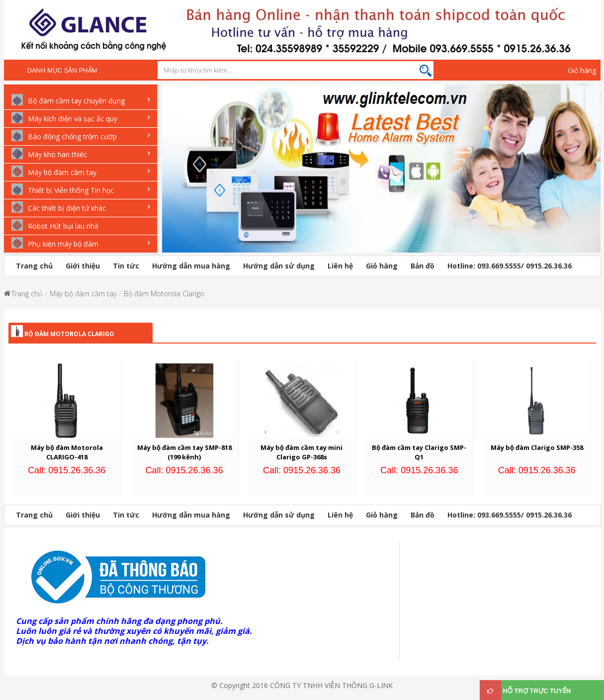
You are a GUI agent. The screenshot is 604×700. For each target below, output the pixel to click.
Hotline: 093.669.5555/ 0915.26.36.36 (510, 266)
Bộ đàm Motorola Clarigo (164, 294)
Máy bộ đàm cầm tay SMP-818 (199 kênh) (184, 452)
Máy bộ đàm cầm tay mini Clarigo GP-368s (302, 452)
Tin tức (126, 266)
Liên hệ (340, 266)
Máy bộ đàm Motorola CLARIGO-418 (67, 452)
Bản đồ (423, 266)
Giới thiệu (83, 266)
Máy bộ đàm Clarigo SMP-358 (537, 447)
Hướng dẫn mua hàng (191, 266)
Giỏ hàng (582, 70)
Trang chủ (34, 266)
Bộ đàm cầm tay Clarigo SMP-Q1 (419, 452)
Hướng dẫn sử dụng (279, 266)
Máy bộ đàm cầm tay (83, 294)
